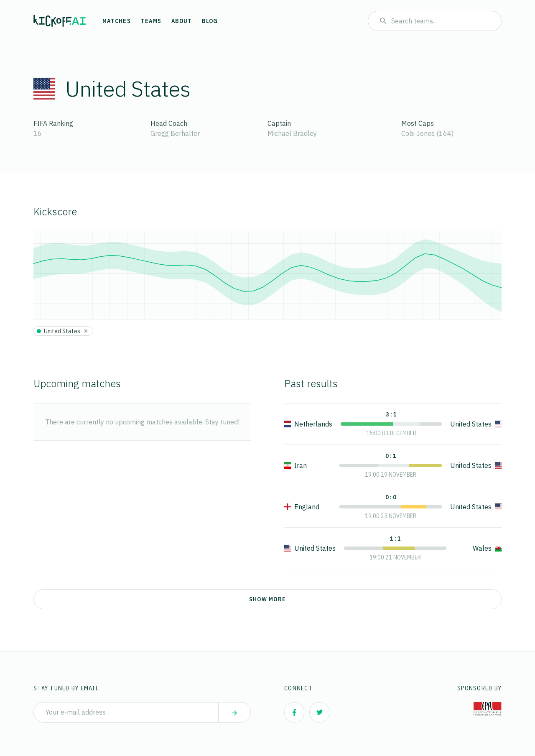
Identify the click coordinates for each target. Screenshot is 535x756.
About (182, 21)
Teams (151, 21)
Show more (267, 599)
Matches (117, 21)
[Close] (86, 331)
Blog (210, 21)
